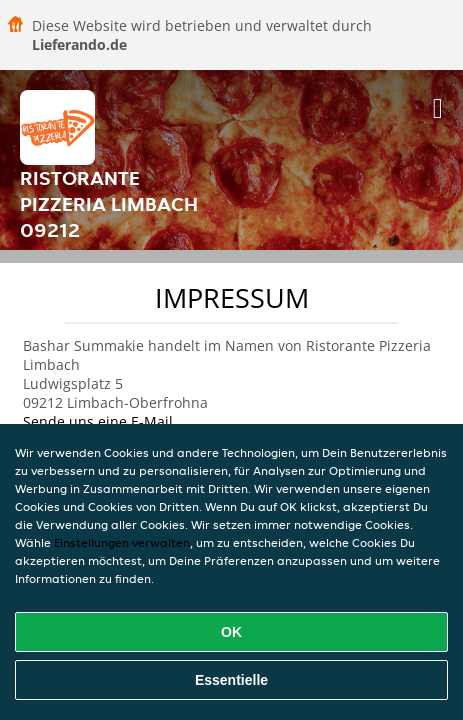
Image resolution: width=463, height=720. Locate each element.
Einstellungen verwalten (122, 542)
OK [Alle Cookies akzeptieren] (231, 632)
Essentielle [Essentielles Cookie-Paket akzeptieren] (231, 680)
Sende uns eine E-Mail (98, 421)
